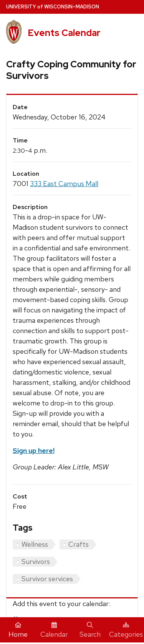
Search (90, 630)
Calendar (54, 630)
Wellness (35, 544)
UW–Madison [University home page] (53, 7)
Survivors (36, 561)
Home (18, 630)
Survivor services (47, 579)
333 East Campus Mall (64, 184)
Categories (126, 630)
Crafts (79, 544)
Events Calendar (64, 33)
